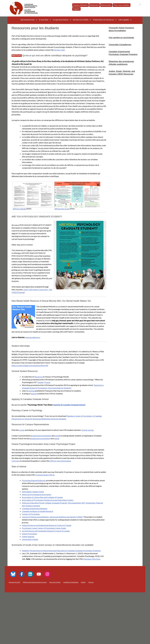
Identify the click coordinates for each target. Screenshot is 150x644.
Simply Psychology (29, 534)
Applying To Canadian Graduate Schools (69, 405)
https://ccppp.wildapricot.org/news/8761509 (30, 365)
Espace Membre (81, 5)
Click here (16, 461)
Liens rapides (124, 20)
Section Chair (59, 50)
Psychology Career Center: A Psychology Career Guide (44, 528)
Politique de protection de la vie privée (35, 582)
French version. (88, 430)
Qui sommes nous (28, 20)
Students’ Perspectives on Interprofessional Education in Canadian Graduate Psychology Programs (61, 551)
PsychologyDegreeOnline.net (34, 480)
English (40, 382)
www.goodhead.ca (33, 337)
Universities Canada (30, 539)
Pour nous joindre (122, 5)
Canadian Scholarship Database (35, 508)
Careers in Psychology (31, 514)
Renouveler (106, 5)
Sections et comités (81, 20)
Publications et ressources (103, 20)
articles (32, 391)
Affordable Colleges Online (33, 492)
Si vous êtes (44, 20)
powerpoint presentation (41, 436)
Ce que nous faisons (61, 20)
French (48, 382)
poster (22, 430)
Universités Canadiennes (120, 45)
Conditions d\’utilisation (71, 582)
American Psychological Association (37, 494)
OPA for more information (60, 461)
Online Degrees (28, 537)
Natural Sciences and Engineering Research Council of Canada (47, 525)
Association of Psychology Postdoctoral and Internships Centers (48, 500)
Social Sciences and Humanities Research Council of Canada (46, 531)
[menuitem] (76, 9)
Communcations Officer (45, 475)
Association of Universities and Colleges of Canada (42, 497)
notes (57, 436)
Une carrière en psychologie (121, 38)
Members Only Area (92, 559)
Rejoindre (95, 5)
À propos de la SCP (14, 582)
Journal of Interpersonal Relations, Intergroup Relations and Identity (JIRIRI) (52, 517)
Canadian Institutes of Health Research (37, 511)
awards (34, 394)
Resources (38, 377)
